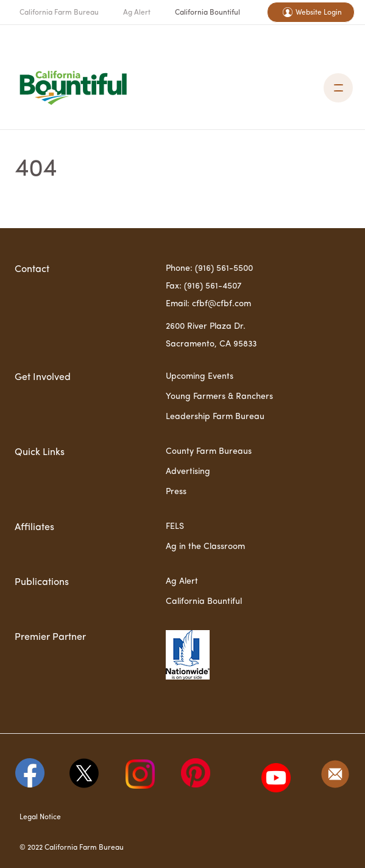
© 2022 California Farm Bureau (72, 848)
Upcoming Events (200, 376)
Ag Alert (137, 13)
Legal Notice (40, 817)
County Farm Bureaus (209, 451)
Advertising (188, 472)
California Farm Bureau (59, 13)
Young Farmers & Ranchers (219, 396)
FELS (175, 526)
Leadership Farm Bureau (215, 417)
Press (176, 492)
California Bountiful (207, 13)
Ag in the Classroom (205, 547)
